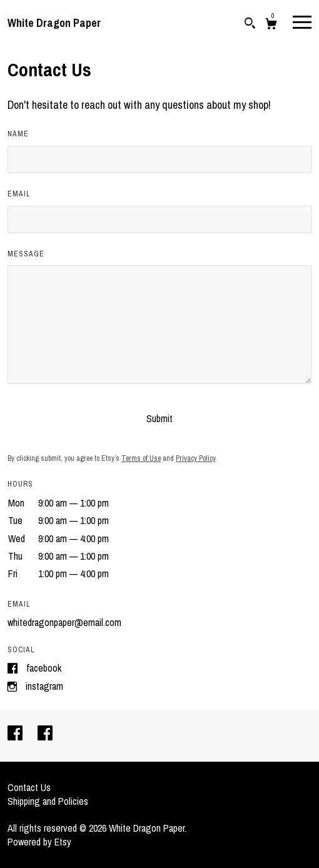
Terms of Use (141, 458)
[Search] (250, 25)
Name (18, 134)
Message (26, 254)
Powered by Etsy (39, 842)
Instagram (44, 686)
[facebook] (16, 734)
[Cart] (271, 25)
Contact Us (29, 787)
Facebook (44, 668)
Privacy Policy (195, 458)
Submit (159, 418)
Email (19, 194)
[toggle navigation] (302, 21)
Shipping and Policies (48, 801)
